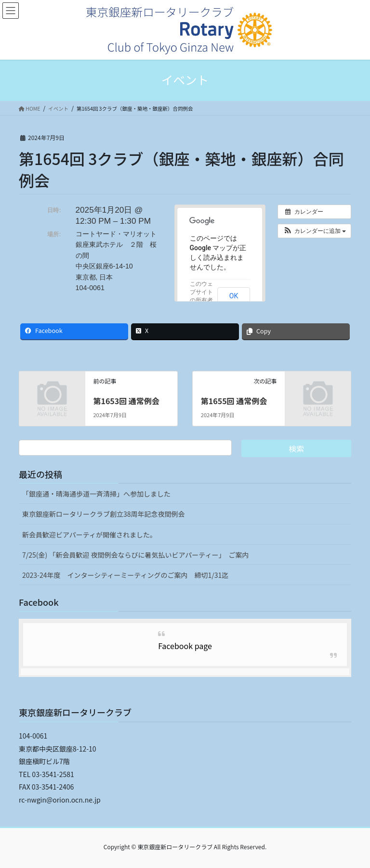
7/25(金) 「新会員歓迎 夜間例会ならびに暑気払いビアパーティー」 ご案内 (135, 555)
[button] (314, 231)
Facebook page (185, 646)
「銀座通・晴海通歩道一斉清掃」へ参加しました (96, 494)
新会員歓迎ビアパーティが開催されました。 (89, 535)
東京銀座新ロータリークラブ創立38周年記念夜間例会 (104, 514)
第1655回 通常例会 (234, 401)
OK (234, 296)
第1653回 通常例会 (126, 401)
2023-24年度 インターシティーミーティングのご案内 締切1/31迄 (125, 575)
